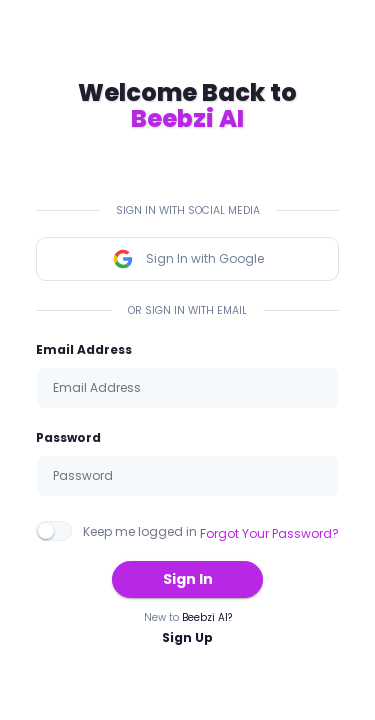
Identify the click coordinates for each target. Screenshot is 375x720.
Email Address (84, 349)
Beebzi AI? (207, 617)
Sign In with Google (188, 259)
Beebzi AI (187, 118)
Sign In (188, 579)
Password (68, 437)
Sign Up (187, 637)
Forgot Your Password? (269, 533)
